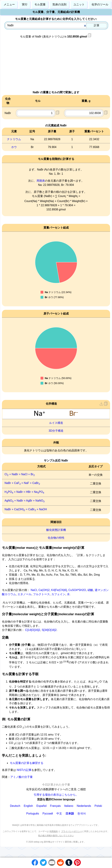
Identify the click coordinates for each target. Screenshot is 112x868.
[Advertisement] (56, 66)
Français (55, 806)
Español (41, 806)
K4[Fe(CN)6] (59, 590)
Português (33, 814)
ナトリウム (14, 139)
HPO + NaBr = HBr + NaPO (24, 492)
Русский (48, 814)
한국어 (82, 814)
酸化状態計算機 (56, 530)
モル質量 (40, 4)
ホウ (14, 147)
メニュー (9, 4)
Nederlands (84, 806)
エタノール (24, 594)
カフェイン (58, 594)
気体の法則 (59, 4)
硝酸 (90, 590)
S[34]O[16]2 (49, 630)
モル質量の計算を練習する (27, 763)
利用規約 (54, 831)
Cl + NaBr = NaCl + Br (20, 474)
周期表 (41, 181)
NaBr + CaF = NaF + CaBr (22, 483)
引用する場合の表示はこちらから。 (56, 795)
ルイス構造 (56, 423)
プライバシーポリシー (72, 831)
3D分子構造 (56, 431)
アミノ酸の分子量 (21, 777)
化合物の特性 (56, 538)
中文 (59, 814)
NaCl (34, 590)
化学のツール (100, 4)
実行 (25, 4)
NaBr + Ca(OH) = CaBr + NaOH (26, 509)
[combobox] (56, 25)
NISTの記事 (24, 770)
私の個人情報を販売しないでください (56, 836)
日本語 (70, 814)
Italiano (69, 806)
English (28, 806)
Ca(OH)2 (44, 590)
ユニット (79, 4)
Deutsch (15, 806)
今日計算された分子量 (56, 785)
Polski (98, 806)
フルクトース (41, 594)
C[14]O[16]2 (32, 630)
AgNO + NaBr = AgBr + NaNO (25, 501)
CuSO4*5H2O (77, 590)
